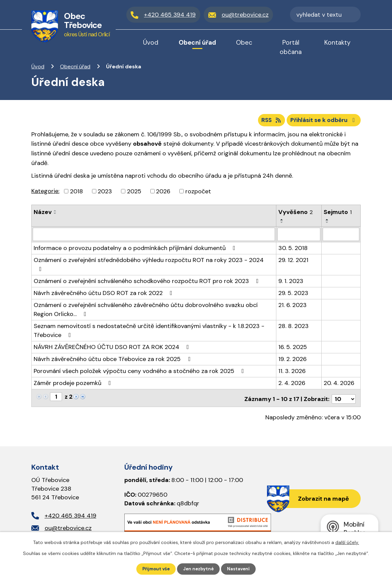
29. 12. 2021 (293, 262)
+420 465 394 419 (70, 515)
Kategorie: (45, 193)
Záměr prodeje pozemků (74, 385)
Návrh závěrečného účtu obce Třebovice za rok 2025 (113, 361)
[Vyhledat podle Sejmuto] (341, 236)
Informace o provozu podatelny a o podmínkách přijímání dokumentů (136, 250)
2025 (134, 193)
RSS (266, 122)
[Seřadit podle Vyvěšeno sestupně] (282, 225)
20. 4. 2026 (339, 385)
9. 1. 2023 (291, 283)
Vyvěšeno (295, 214)
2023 (105, 193)
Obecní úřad (75, 66)
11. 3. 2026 (292, 373)
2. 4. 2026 (292, 385)
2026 (163, 193)
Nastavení (240, 569)
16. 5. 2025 (293, 349)
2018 (76, 193)
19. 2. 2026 (292, 361)
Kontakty (337, 42)
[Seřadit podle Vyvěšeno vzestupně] (282, 222)
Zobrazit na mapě (321, 499)
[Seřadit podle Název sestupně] (55, 216)
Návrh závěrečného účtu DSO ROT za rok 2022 (104, 295)
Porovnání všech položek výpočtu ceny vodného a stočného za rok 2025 (140, 373)
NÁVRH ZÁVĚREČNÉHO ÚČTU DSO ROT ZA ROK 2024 (113, 349)
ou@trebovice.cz (68, 528)
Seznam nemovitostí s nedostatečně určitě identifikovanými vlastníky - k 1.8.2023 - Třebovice (149, 332)
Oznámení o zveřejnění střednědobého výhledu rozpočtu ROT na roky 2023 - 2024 (149, 266)
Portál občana (291, 47)
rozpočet (198, 193)
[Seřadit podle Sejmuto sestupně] (327, 225)
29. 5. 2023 (293, 295)
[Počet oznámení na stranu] (344, 399)
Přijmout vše (155, 569)
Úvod (38, 66)
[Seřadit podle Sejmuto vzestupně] (327, 222)
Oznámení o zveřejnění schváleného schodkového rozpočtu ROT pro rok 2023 (147, 283)
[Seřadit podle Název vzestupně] (55, 213)
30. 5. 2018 (293, 250)
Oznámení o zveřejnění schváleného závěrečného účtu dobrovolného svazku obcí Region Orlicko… (146, 311)
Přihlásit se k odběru (322, 122)
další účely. (347, 542)
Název (43, 214)
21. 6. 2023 (292, 307)
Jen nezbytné (199, 569)
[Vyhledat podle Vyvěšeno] (299, 236)
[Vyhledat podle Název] (154, 236)
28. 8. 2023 (293, 328)
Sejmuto (338, 214)
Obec (244, 42)
